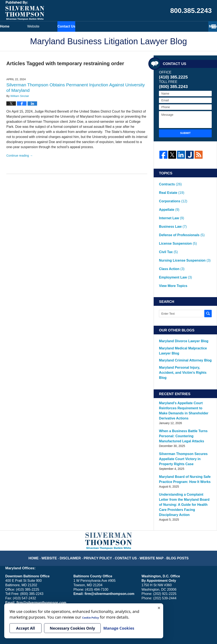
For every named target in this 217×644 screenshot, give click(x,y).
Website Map (149, 491)
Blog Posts (172, 491)
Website (69, 26)
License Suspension (175, 221)
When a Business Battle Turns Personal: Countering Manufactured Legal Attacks (183, 382)
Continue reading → (20, 156)
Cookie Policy (43, 589)
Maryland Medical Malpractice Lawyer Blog (184, 311)
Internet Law (170, 204)
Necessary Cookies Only (72, 628)
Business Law (171, 210)
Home (22, 26)
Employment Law (173, 243)
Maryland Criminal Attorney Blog (180, 320)
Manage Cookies (64, 589)
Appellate (168, 199)
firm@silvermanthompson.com (39, 539)
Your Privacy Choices (19, 589)
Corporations (171, 193)
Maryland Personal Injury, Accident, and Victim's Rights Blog (185, 329)
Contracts (169, 182)
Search (208, 275)
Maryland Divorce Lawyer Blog (179, 302)
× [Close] (159, 608)
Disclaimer (77, 491)
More (208, 26)
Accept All (26, 628)
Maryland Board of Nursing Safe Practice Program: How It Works (180, 423)
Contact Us (119, 26)
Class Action (170, 237)
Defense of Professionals (178, 215)
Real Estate (170, 188)
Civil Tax (167, 226)
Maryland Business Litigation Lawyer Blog (25, 11)
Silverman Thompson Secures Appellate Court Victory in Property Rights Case (182, 404)
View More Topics (171, 248)
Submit (185, 133)
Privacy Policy (101, 491)
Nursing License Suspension (180, 232)
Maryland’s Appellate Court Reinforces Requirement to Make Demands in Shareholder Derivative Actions (185, 360)
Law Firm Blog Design (191, 629)
